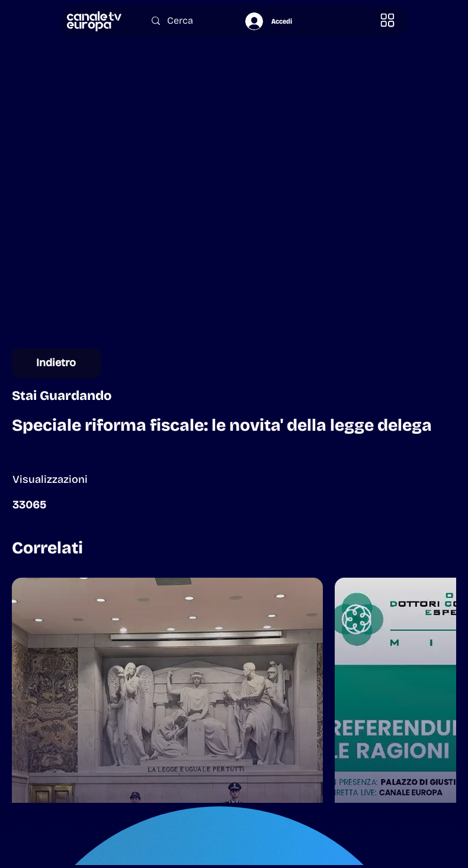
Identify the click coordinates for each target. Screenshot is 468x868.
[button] (388, 20)
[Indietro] (56, 363)
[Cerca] (187, 20)
